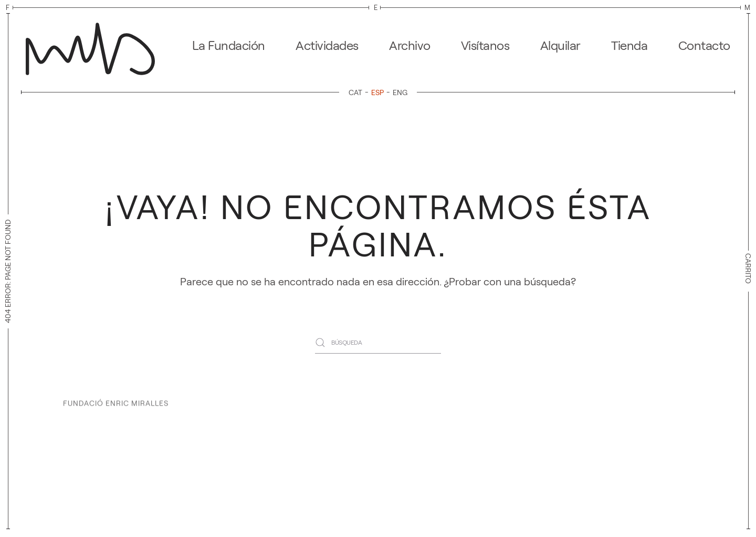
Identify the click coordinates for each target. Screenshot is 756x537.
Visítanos (485, 45)
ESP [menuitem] (377, 92)
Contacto (704, 45)
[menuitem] (357, 92)
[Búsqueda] (378, 343)
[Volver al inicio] (93, 46)
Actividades (327, 45)
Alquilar (560, 45)
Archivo (410, 45)
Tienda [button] (629, 45)
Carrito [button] (748, 271)
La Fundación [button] (229, 45)
